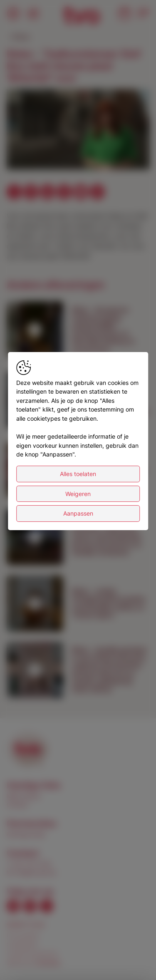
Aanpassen (78, 513)
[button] (79, 130)
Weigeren (78, 494)
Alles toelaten (78, 474)
